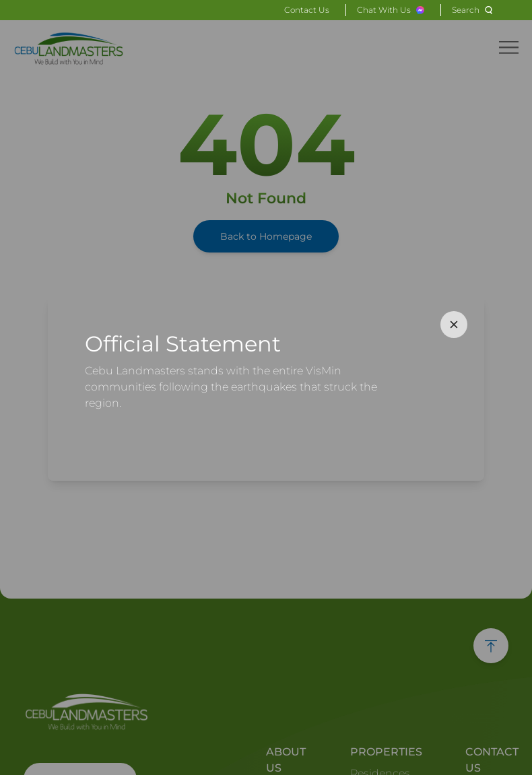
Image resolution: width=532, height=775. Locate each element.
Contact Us (307, 10)
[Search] (474, 10)
